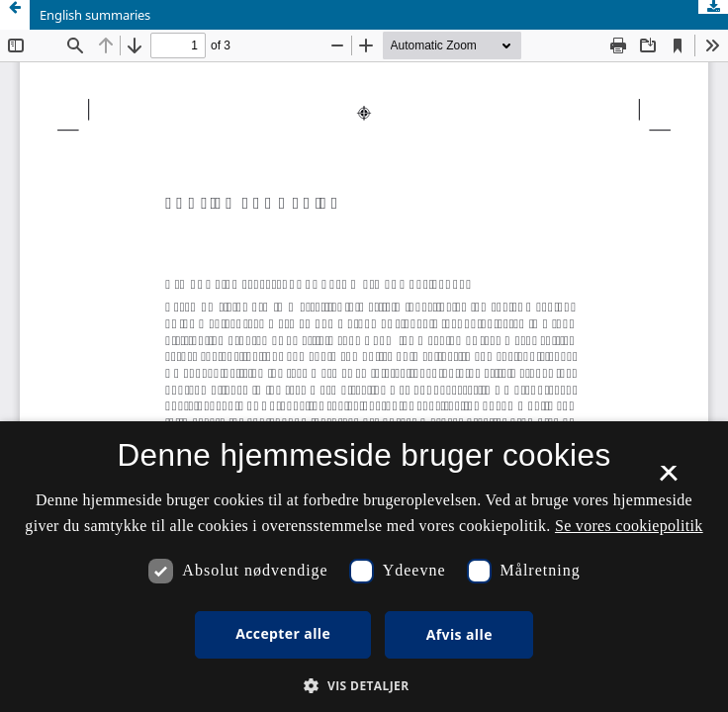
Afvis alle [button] (459, 634)
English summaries (95, 15)
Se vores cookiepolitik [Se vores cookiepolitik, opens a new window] (629, 526)
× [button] (668, 480)
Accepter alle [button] (283, 633)
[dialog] (364, 567)
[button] (364, 686)
